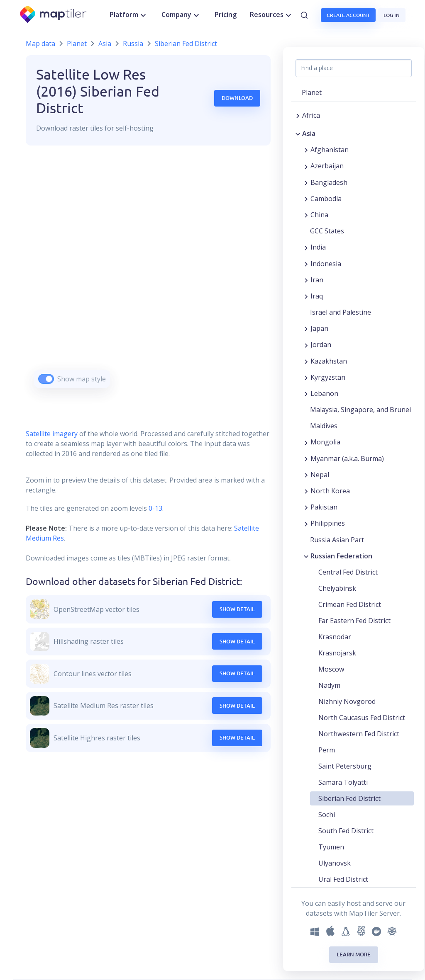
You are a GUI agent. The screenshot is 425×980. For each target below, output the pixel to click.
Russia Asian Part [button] (337, 540)
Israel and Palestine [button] (341, 312)
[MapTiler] (54, 15)
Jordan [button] (321, 344)
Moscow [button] (331, 669)
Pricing (226, 15)
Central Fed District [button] (348, 572)
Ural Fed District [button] (343, 879)
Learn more (354, 954)
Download (237, 98)
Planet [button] (312, 92)
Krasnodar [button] (335, 637)
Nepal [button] (320, 475)
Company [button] (181, 15)
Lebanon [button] (324, 393)
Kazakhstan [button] (329, 361)
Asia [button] (309, 133)
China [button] (319, 215)
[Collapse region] (298, 133)
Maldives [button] (324, 426)
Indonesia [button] (326, 264)
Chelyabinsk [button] (337, 588)
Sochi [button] (327, 815)
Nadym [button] (329, 685)
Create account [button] (348, 15)
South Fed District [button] (346, 831)
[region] (148, 277)
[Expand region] (298, 115)
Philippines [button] (328, 523)
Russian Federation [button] (341, 556)
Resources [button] (272, 15)
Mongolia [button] (325, 442)
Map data (40, 44)
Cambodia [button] (326, 199)
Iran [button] (317, 280)
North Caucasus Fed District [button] (362, 718)
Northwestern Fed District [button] (359, 734)
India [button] (318, 247)
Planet (77, 44)
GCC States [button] (327, 231)
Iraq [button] (317, 296)
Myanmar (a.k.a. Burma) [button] (347, 458)
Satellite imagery (52, 434)
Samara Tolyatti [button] (343, 782)
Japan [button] (319, 328)
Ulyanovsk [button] (335, 863)
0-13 (155, 508)
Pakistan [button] (324, 507)
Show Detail (237, 609)
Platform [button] (129, 15)
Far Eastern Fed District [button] (354, 621)
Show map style (82, 379)
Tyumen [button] (331, 847)
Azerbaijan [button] (327, 166)
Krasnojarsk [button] (337, 653)
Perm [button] (327, 750)
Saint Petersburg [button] (345, 766)
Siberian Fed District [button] (349, 798)
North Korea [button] (330, 491)
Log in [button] (392, 15)
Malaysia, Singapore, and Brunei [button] (360, 410)
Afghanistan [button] (330, 150)
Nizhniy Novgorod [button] (347, 701)
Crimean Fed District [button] (350, 604)
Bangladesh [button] (329, 182)
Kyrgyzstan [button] (328, 377)
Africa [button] (311, 115)
